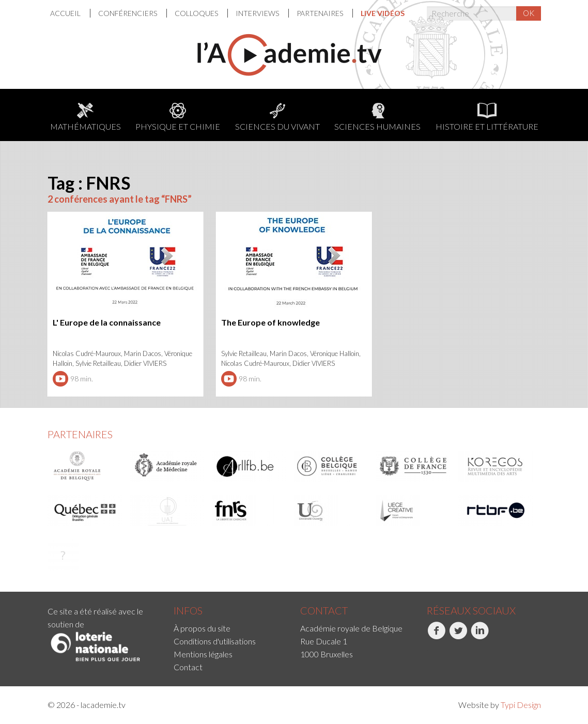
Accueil (66, 13)
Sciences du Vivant (277, 117)
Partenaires (321, 13)
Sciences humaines (377, 117)
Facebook (436, 636)
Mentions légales (203, 654)
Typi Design (521, 705)
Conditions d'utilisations (215, 641)
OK (529, 13)
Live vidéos (383, 13)
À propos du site (202, 628)
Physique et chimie (178, 117)
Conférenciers (128, 13)
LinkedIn (480, 636)
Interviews (258, 13)
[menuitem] (70, 13)
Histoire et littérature (487, 117)
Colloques (197, 13)
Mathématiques (86, 117)
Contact (188, 667)
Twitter (458, 636)
